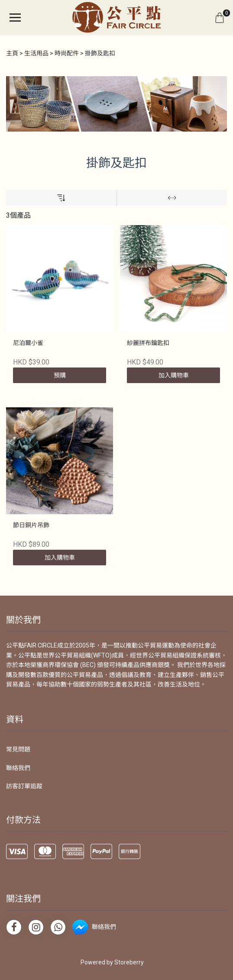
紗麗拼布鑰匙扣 (148, 343)
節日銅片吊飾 (31, 525)
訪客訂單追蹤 (24, 786)
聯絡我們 (18, 768)
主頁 (12, 53)
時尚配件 (67, 53)
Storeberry (129, 962)
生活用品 (36, 53)
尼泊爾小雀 (28, 343)
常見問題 (18, 749)
